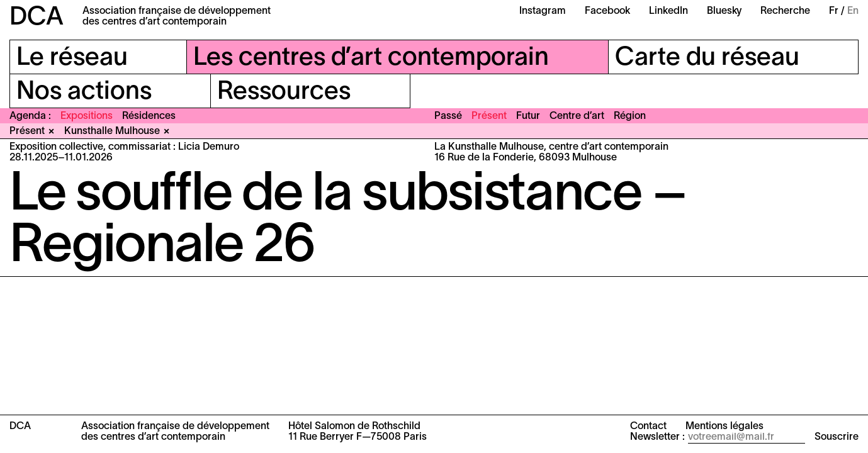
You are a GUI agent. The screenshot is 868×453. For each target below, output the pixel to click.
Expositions (87, 116)
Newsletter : (657, 437)
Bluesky (724, 11)
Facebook (607, 11)
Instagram (543, 11)
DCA (37, 18)
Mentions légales (724, 427)
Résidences (149, 116)
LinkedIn (668, 11)
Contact (648, 427)
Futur (528, 116)
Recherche (785, 11)
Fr (834, 11)
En (853, 11)
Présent (489, 116)
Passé (448, 116)
